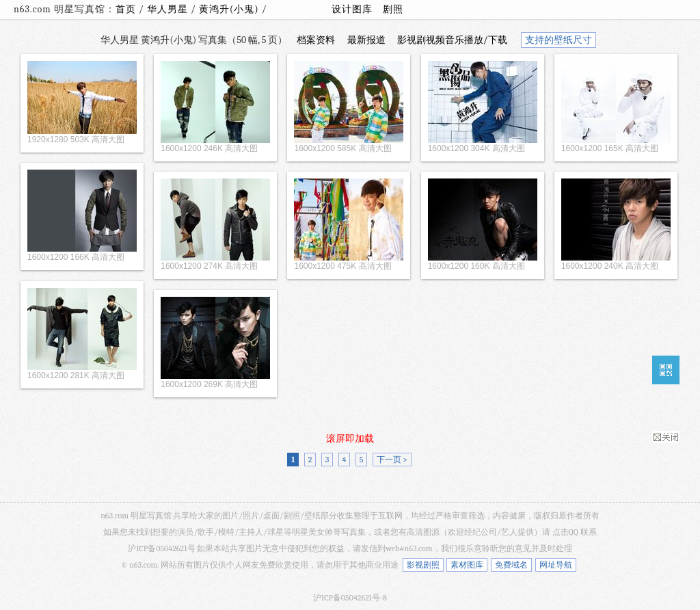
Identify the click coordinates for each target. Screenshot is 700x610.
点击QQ (565, 532)
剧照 (393, 9)
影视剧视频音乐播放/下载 (452, 40)
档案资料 (316, 40)
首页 (126, 9)
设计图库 (352, 9)
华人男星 (169, 9)
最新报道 (366, 40)
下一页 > (392, 460)
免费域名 (511, 565)
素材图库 (467, 565)
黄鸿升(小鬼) (230, 9)
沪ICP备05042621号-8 (350, 598)
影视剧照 (423, 565)
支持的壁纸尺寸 (558, 40)
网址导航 (556, 565)
